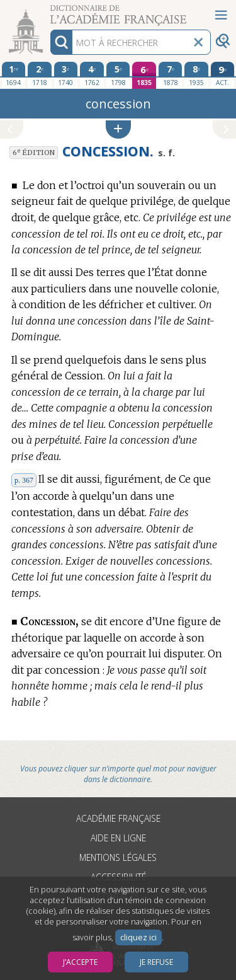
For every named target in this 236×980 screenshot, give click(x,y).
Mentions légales (118, 857)
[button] (118, 130)
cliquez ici (138, 937)
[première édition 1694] (14, 75)
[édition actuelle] (223, 75)
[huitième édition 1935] (196, 75)
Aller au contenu (49, 11)
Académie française (118, 818)
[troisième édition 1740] (66, 75)
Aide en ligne (118, 838)
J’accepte (80, 962)
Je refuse (156, 962)
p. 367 (24, 480)
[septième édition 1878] (171, 75)
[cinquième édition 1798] (118, 75)
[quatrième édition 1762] (92, 75)
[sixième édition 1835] (144, 75)
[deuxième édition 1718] (40, 75)
